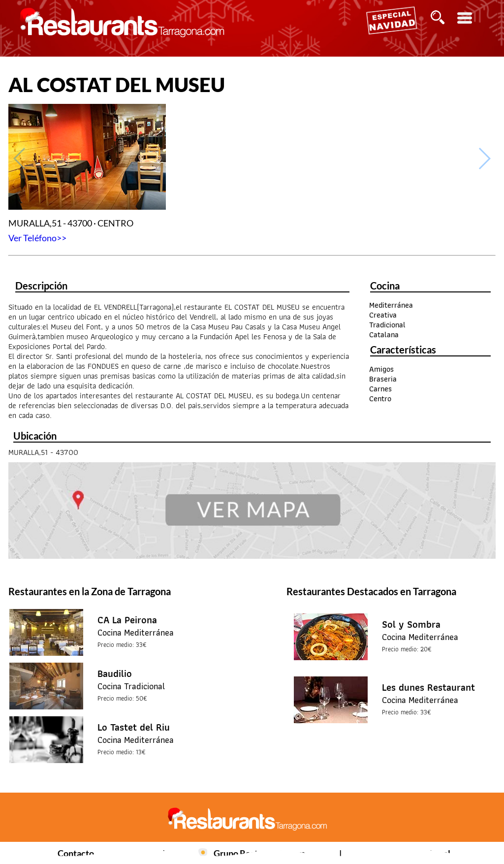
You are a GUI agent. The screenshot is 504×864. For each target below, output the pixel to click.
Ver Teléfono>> (37, 238)
